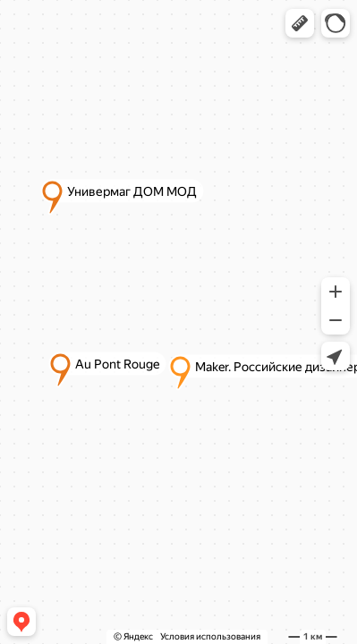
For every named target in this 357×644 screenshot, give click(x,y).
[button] (300, 23)
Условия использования (210, 636)
